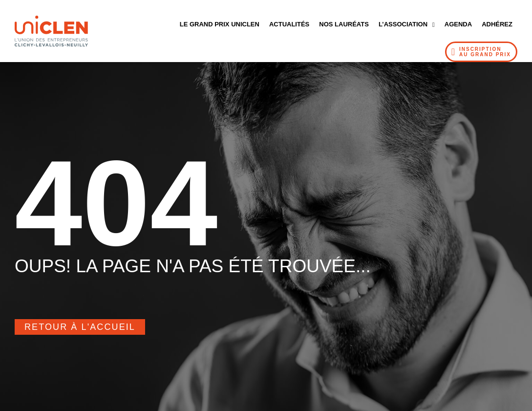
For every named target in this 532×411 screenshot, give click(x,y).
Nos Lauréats (344, 24)
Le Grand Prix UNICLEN (220, 24)
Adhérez (497, 24)
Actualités (289, 24)
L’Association (407, 25)
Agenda (458, 24)
